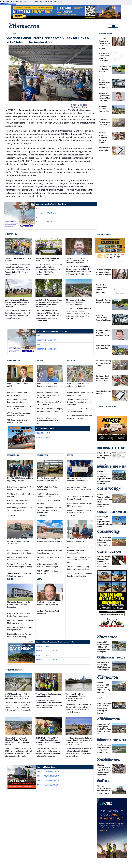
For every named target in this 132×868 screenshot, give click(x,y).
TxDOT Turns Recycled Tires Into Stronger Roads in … (49, 495)
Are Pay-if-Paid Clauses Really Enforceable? (48, 612)
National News (105, 34)
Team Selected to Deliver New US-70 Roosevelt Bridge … (80, 410)
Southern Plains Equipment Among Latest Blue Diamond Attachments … (18, 541)
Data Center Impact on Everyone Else (104, 109)
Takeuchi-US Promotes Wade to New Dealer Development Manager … (20, 567)
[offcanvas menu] (121, 26)
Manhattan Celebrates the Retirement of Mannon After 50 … (50, 385)
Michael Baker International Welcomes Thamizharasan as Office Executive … (48, 395)
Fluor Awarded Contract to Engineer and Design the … (17, 401)
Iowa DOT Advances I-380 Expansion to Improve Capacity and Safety (104, 687)
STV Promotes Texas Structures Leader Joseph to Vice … (19, 415)
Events (10, 579)
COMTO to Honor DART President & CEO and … (20, 495)
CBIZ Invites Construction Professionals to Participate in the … (80, 490)
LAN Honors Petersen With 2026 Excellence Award (19, 394)
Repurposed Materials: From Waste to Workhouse (103, 318)
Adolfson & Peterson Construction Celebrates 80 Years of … (80, 540)
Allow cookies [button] (11, 4)
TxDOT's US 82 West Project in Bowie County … (49, 489)
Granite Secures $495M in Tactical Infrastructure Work (80, 394)
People (40, 361)
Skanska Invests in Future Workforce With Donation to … (78, 480)
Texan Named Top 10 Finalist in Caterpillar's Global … (19, 575)
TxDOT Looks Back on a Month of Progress (50, 502)
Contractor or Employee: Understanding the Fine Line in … (49, 603)
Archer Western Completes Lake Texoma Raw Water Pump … (19, 408)
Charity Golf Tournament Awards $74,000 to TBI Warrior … (79, 512)
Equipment (12, 516)
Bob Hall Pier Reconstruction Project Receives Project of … (18, 502)
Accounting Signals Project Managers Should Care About (103, 333)
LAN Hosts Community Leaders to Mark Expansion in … (20, 622)
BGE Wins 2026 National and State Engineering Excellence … (20, 479)
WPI (37, 209)
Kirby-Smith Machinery (46, 213)
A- (110, 26)
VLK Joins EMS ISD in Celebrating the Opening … (50, 572)
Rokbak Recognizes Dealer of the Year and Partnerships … (20, 509)
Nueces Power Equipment (47, 651)
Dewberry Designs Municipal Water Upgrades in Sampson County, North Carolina (104, 562)
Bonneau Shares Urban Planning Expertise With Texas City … (19, 635)
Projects (71, 361)
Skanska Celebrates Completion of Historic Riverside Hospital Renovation (20, 605)
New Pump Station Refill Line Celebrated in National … (78, 385)
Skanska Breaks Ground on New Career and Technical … (49, 559)
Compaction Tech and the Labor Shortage (105, 69)
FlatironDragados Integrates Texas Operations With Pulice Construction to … (80, 551)
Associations (13, 455)
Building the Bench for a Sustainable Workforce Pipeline (103, 138)
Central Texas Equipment (48, 772)
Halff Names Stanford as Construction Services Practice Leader (49, 421)
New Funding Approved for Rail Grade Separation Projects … (49, 479)
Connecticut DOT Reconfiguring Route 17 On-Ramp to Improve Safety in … (104, 729)
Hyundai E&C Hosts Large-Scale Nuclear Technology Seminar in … (20, 615)
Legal (39, 579)
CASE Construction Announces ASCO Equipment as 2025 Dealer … (20, 552)
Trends (70, 455)
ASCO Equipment (43, 433)
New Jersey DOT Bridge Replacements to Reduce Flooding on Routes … (105, 522)
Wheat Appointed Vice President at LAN (19, 385)
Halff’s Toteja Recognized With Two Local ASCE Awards (20, 489)
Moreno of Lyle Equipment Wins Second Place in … (49, 403)
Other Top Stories (13, 670)
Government (42, 455)
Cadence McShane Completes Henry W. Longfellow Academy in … (49, 541)
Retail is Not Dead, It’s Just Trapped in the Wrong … (104, 456)
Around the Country (107, 407)
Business (71, 516)
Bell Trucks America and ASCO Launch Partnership (19, 559)
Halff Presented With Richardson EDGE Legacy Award (79, 505)
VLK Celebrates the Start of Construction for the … (17, 421)
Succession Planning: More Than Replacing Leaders (104, 363)
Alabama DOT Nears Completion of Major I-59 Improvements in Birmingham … (104, 647)
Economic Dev (43, 516)
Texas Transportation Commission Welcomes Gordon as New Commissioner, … (50, 510)
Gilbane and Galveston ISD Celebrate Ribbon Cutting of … (48, 565)
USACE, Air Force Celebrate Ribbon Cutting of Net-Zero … (20, 629)
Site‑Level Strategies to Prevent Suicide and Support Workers (104, 44)
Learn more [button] (59, 1)
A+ (117, 26)
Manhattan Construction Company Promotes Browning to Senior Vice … (50, 411)
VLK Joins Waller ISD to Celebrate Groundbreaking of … (50, 552)
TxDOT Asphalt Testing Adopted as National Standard (80, 498)
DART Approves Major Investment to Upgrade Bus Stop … (80, 417)
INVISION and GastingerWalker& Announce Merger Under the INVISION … (79, 560)
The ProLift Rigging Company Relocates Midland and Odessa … (80, 568)
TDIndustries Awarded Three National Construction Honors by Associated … (79, 402)
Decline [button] (3, 4)
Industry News (12, 234)
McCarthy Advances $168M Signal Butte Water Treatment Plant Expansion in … (104, 770)
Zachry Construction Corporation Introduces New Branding (79, 575)
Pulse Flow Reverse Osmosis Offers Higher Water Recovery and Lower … (104, 708)
